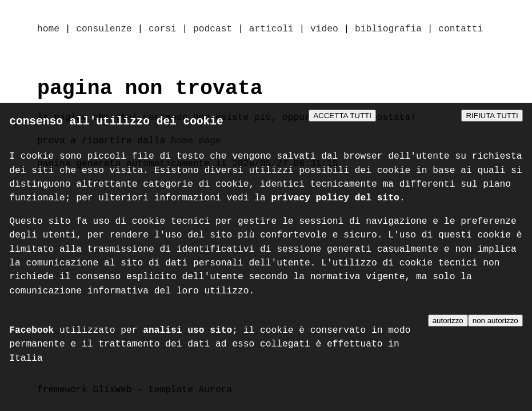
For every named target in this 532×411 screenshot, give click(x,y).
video (324, 30)
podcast (213, 30)
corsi (163, 30)
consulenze (104, 30)
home (48, 30)
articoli (271, 30)
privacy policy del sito (335, 201)
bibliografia (388, 30)
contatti (461, 30)
